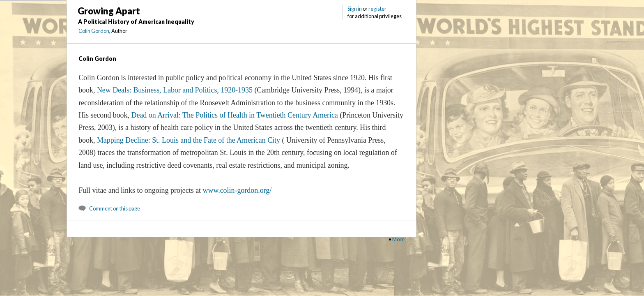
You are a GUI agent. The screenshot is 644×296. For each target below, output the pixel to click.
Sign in (355, 9)
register (377, 9)
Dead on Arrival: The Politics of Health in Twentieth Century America (234, 115)
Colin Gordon (94, 31)
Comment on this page (115, 208)
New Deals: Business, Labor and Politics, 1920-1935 (175, 90)
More (398, 239)
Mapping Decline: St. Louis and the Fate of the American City (189, 140)
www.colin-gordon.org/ (237, 190)
